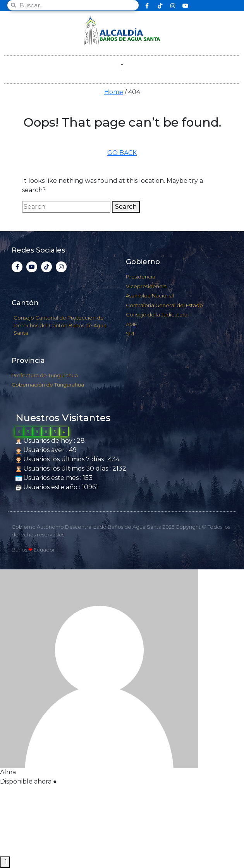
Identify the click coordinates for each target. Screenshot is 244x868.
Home (114, 92)
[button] (122, 68)
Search (126, 207)
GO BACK (122, 153)
